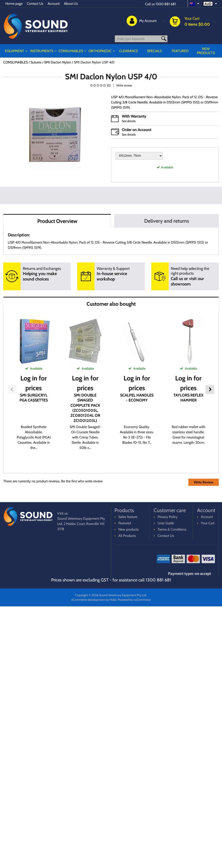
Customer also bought (111, 304)
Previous (12, 390)
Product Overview (57, 221)
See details (129, 121)
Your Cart (208, 523)
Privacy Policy (168, 517)
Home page (14, 4)
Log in (28, 378)
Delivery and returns (166, 221)
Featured (181, 51)
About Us (73, 4)
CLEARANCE (131, 51)
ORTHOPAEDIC (103, 51)
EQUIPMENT (15, 51)
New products (206, 51)
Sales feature (129, 517)
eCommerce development (87, 600)
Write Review (203, 482)
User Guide (166, 523)
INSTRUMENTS (42, 51)
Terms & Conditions (172, 530)
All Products (128, 536)
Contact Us (36, 4)
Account (55, 4)
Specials (156, 51)
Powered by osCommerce (135, 600)
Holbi (113, 600)
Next (210, 390)
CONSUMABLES (72, 51)
